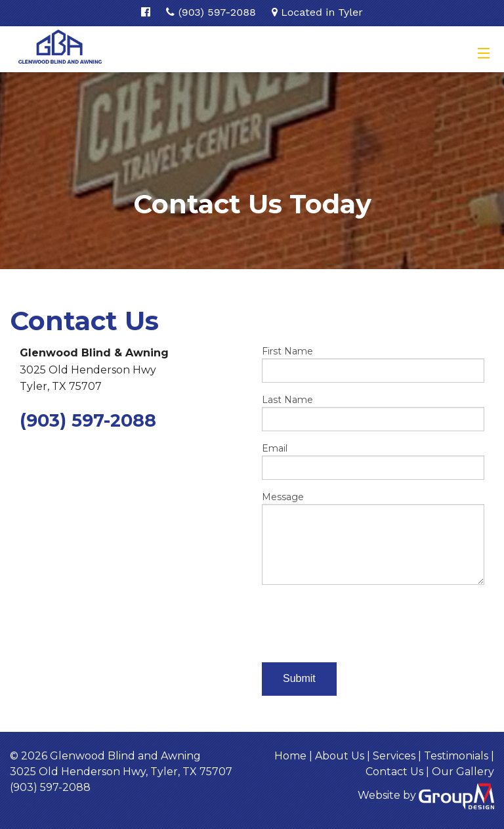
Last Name (373, 413)
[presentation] (362, 621)
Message (373, 538)
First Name (373, 364)
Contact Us (394, 772)
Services (394, 756)
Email (373, 461)
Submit (299, 678)
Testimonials (456, 756)
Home (290, 756)
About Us (340, 756)
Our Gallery (463, 772)
